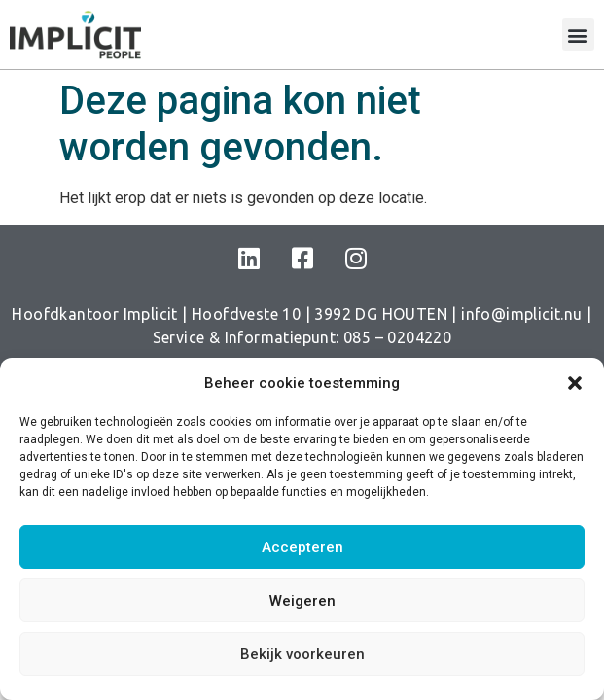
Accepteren (302, 547)
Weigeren (302, 601)
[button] (575, 383)
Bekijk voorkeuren (302, 654)
